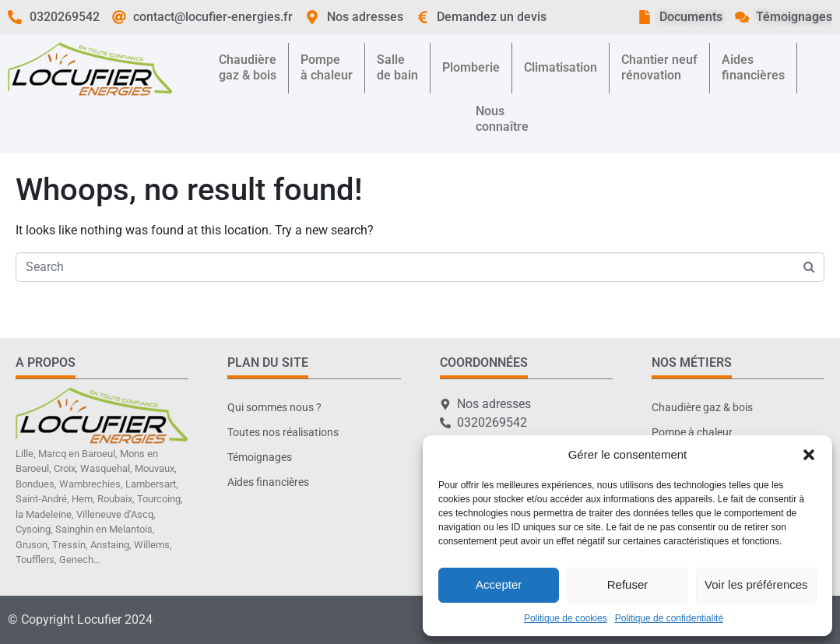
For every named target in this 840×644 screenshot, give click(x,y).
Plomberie (471, 67)
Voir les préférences (756, 584)
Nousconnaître (502, 119)
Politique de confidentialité (669, 618)
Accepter (499, 584)
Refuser (628, 584)
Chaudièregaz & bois (248, 67)
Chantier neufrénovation (659, 67)
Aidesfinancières (753, 67)
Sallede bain (397, 67)
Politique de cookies (566, 618)
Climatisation (561, 67)
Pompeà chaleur (327, 67)
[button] (809, 455)
